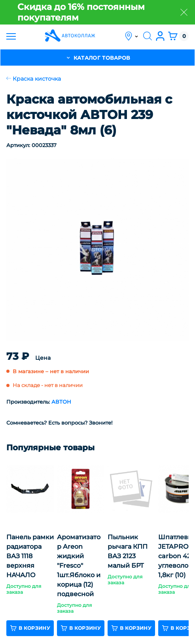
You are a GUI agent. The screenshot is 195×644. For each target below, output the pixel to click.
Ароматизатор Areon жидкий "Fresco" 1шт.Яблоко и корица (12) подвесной (79, 566)
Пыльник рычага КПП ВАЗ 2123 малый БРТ (128, 551)
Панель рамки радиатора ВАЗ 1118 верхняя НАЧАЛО (30, 556)
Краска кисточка (34, 79)
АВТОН (61, 402)
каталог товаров (98, 58)
